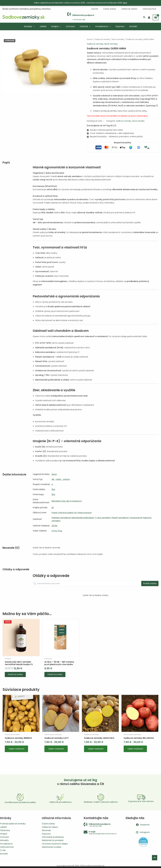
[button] (144, 17)
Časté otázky (48, 824)
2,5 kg (54, 530)
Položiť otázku (150, 583)
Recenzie (46, 830)
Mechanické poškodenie (84, 517)
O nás (3, 850)
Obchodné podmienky (53, 837)
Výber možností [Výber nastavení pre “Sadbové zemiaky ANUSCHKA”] (96, 751)
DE (53, 507)
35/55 (55, 525)
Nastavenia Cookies (52, 847)
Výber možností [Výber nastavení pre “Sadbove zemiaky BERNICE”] (17, 751)
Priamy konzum (87, 512)
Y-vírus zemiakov (106, 517)
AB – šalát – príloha (61, 479)
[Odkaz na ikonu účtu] (149, 17)
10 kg (61, 530)
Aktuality (4, 840)
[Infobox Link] (81, 17)
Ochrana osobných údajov (55, 844)
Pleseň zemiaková (124, 517)
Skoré (54, 474)
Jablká (3, 827)
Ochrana (4, 837)
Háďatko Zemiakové (62, 517)
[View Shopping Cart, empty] (156, 17)
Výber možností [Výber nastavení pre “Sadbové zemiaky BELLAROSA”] (135, 751)
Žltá (53, 489)
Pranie (55, 512)
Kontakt (4, 854)
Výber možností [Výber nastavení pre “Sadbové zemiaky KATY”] (56, 751)
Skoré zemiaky (120, 39)
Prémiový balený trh (69, 512)
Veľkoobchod (7, 847)
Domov (90, 39)
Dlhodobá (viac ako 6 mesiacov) (68, 501)
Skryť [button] (125, 3)
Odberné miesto (50, 827)
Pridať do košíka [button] (17, 675)
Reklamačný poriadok (53, 840)
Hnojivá (4, 834)
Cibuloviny (5, 830)
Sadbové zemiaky (103, 39)
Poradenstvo (6, 844)
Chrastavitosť (141, 517)
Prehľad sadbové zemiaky (13, 824)
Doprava (46, 834)
